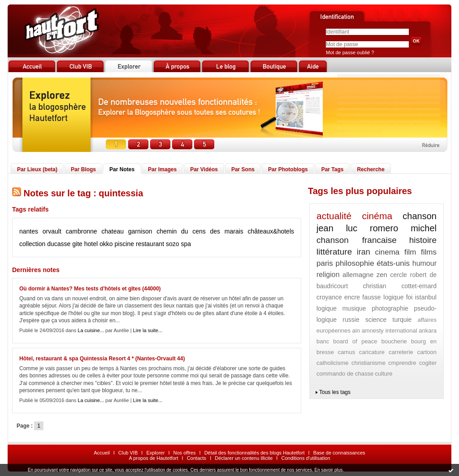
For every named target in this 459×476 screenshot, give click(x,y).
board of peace (355, 341)
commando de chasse (345, 374)
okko (106, 244)
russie (351, 320)
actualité (334, 216)
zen (382, 275)
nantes (29, 231)
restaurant (150, 244)
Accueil (102, 453)
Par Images (162, 169)
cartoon (427, 352)
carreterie (401, 352)
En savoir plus (328, 470)
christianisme (368, 363)
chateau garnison (127, 231)
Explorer (155, 453)
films (429, 252)
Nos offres (185, 453)
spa (186, 244)
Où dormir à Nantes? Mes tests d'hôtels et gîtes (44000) (90, 289)
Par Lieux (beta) (37, 169)
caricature (372, 352)
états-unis (393, 263)
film (410, 252)
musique (354, 308)
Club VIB (128, 453)
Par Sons (243, 169)
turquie (402, 320)
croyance (329, 297)
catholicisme (333, 363)
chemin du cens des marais (200, 231)
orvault (52, 231)
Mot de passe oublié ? (350, 52)
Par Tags (333, 169)
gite (77, 244)
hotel (91, 244)
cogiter (428, 363)
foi (409, 297)
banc (323, 341)
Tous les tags (335, 392)
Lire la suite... (148, 330)
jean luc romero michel (377, 228)
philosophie (355, 263)
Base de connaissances (339, 453)
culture (384, 374)
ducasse (59, 244)
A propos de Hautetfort (153, 458)
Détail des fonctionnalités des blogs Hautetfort (255, 453)
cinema (388, 252)
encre (352, 297)
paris (325, 263)
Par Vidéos (204, 169)
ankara (428, 331)
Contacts (197, 458)
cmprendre (402, 363)
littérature (334, 252)
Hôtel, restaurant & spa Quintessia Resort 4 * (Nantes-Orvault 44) (102, 359)
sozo (173, 244)
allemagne (358, 275)
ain (356, 331)
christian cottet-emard (400, 286)
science (376, 320)
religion (328, 275)
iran (364, 252)
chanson (420, 216)
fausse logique (383, 297)
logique (327, 308)
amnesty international (390, 331)
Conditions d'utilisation (305, 458)
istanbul (426, 297)
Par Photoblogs (288, 169)
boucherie (394, 341)
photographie (390, 308)
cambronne (81, 231)
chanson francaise (357, 240)
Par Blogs (83, 169)
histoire (423, 240)
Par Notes (122, 169)
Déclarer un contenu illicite (244, 458)
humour (424, 263)
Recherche (370, 169)
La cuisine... (91, 330)
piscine (125, 244)
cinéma (377, 216)
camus (346, 352)
